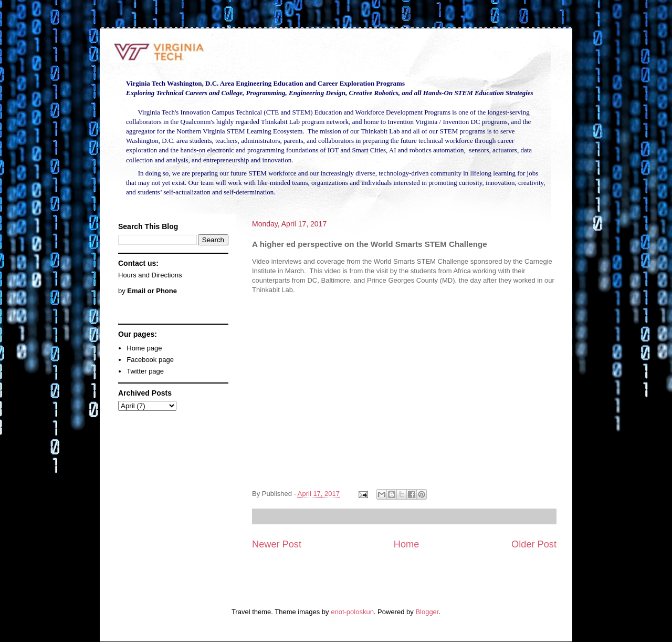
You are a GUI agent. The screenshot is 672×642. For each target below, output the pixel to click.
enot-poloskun (352, 612)
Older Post (534, 544)
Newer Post (277, 544)
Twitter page (145, 371)
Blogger (427, 612)
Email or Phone (152, 291)
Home (407, 544)
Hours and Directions (150, 275)
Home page (144, 348)
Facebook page (150, 360)
